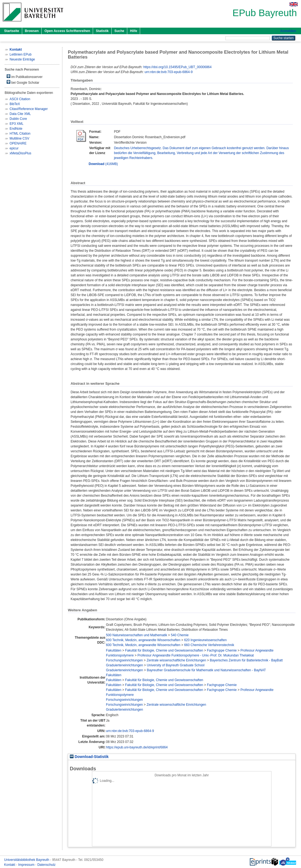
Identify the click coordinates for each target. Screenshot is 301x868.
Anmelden (288, 31)
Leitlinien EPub (21, 54)
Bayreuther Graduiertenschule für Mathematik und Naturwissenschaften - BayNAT (206, 670)
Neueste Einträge (22, 59)
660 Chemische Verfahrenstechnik (209, 645)
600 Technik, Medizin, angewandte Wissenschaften (143, 640)
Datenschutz (46, 865)
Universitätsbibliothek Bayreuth (27, 860)
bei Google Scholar (23, 82)
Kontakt (10, 865)
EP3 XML (17, 124)
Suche (119, 31)
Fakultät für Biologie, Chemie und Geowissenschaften (164, 650)
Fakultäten (114, 650)
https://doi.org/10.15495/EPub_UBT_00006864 (178, 67)
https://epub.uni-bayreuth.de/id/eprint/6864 (137, 747)
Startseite (12, 31)
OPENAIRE (18, 143)
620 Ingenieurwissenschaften (205, 640)
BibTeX (15, 104)
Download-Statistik (89, 757)
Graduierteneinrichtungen (124, 665)
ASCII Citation (20, 99)
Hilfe (134, 31)
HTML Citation (20, 134)
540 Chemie (180, 635)
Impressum (27, 865)
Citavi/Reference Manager (29, 109)
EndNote (16, 129)
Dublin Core (18, 119)
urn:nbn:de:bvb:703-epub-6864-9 (168, 72)
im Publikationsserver (24, 76)
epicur (14, 148)
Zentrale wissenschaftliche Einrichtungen (176, 660)
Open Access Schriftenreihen (67, 31)
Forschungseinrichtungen (124, 660)
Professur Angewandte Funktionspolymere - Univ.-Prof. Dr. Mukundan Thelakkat (196, 655)
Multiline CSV (19, 138)
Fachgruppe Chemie (222, 650)
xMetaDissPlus (20, 153)
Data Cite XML (20, 114)
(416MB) (103, 164)
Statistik (102, 31)
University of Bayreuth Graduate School (176, 665)
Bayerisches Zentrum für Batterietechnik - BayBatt (246, 660)
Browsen (32, 31)
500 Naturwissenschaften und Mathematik (136, 635)
